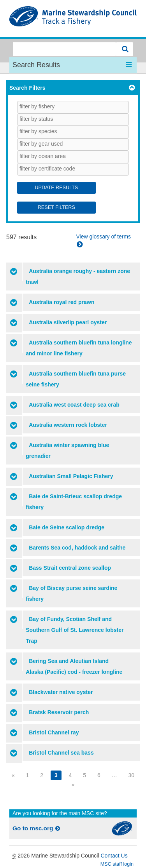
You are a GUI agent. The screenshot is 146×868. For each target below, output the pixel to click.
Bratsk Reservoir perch (59, 712)
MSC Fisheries (73, 19)
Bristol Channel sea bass (61, 753)
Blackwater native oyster (61, 692)
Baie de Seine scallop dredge (67, 527)
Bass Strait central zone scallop (70, 568)
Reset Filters (56, 207)
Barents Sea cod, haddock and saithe (77, 548)
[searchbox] (54, 106)
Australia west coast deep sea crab (74, 405)
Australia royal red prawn (62, 302)
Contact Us (114, 856)
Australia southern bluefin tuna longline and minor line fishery (79, 348)
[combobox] (73, 107)
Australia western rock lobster (68, 425)
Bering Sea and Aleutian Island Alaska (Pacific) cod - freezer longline (74, 666)
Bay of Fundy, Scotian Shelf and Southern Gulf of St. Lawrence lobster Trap (75, 630)
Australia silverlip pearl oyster (68, 322)
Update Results (56, 188)
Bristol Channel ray (54, 732)
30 (132, 775)
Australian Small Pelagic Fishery (71, 476)
